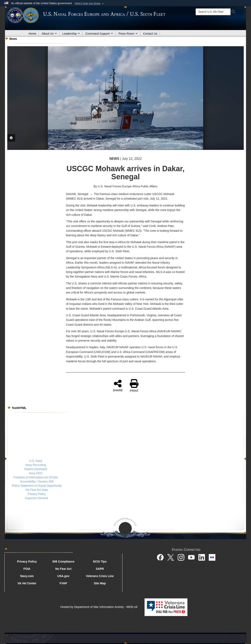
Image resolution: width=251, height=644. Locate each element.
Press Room (128, 34)
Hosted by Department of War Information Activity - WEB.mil (99, 607)
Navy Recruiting (36, 465)
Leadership (71, 34)
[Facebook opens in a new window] (160, 557)
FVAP (63, 583)
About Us (49, 34)
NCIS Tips (100, 562)
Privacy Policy (37, 494)
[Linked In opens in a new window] (202, 557)
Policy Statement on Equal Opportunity (37, 486)
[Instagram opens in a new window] (181, 557)
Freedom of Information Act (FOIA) (36, 477)
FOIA (27, 569)
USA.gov (63, 576)
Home (32, 34)
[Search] (213, 12)
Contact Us (150, 34)
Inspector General (36, 498)
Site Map (100, 583)
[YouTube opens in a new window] (191, 557)
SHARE (118, 386)
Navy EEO (36, 473)
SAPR (100, 569)
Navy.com (27, 576)
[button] (90, 3)
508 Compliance (63, 562)
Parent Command (36, 469)
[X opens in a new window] (171, 557)
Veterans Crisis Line (100, 576)
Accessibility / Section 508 (37, 481)
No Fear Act (63, 569)
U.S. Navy (36, 461)
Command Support (99, 34)
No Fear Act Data (37, 490)
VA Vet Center (27, 583)
